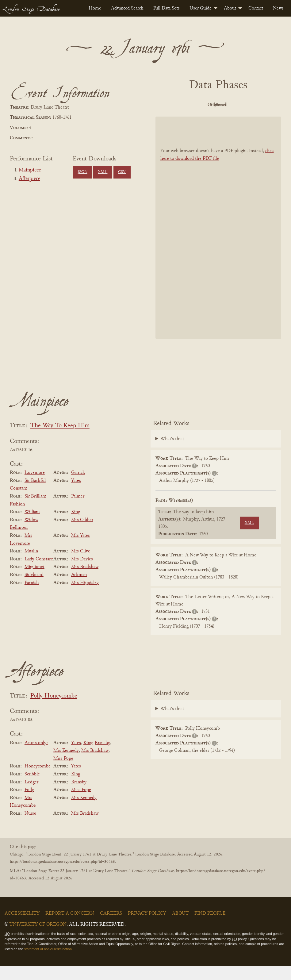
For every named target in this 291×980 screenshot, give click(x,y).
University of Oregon (38, 938)
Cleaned (250, 105)
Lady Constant (39, 573)
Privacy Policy (147, 927)
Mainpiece (30, 170)
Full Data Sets (167, 8)
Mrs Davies (82, 573)
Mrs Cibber (82, 534)
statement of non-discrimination (48, 963)
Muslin (31, 565)
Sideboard (34, 589)
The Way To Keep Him (60, 440)
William (32, 526)
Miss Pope (63, 772)
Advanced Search (127, 8)
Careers (111, 927)
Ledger (31, 796)
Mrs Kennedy (66, 764)
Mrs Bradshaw (85, 581)
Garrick (78, 486)
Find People (210, 927)
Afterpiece (29, 179)
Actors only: (36, 757)
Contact (256, 8)
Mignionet (34, 581)
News (278, 8)
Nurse (30, 827)
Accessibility (22, 927)
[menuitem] (95, 8)
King (76, 526)
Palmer (78, 510)
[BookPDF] (218, 242)
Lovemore (35, 486)
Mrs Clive (81, 565)
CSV (122, 172)
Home (95, 8)
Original (217, 105)
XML (103, 172)
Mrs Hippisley (85, 597)
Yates (76, 494)
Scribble (32, 788)
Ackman (79, 589)
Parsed (217, 119)
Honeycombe (38, 780)
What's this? (172, 453)
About (230, 8)
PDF (183, 105)
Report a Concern (70, 927)
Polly (29, 804)
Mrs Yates (80, 549)
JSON (82, 172)
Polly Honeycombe (54, 710)
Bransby (102, 757)
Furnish (32, 597)
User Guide (201, 8)
